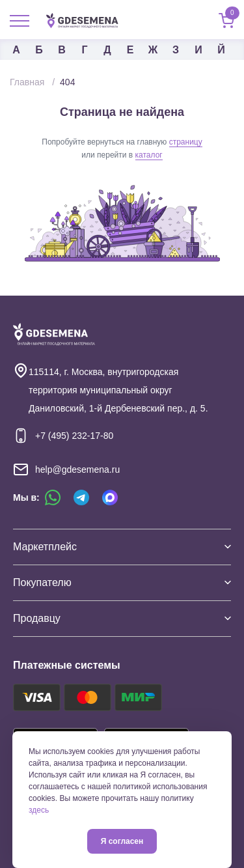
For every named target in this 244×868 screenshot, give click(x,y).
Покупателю (122, 582)
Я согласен (122, 841)
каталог (149, 155)
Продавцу (122, 618)
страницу (186, 142)
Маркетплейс (122, 547)
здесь (39, 810)
